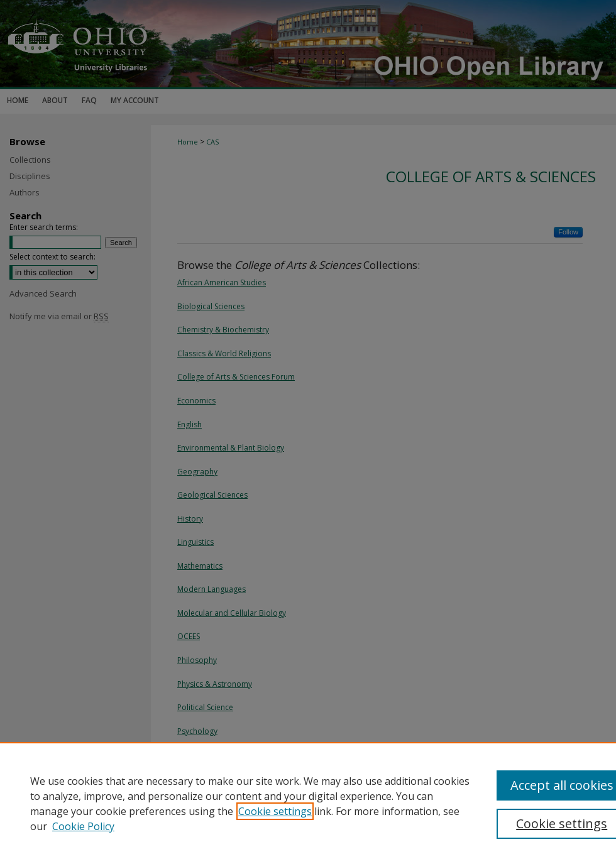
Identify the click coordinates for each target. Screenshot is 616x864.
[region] (308, 803)
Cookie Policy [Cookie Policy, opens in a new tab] (83, 826)
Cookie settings (275, 811)
